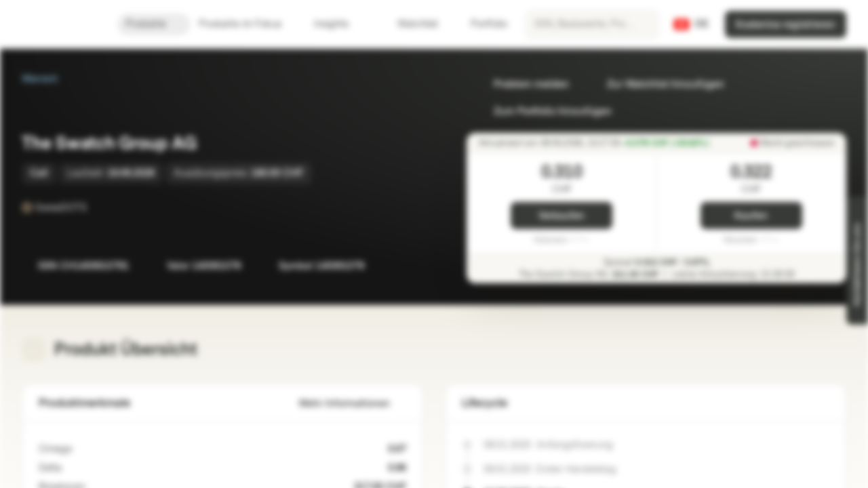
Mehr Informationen (353, 404)
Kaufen (751, 216)
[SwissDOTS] (96, 207)
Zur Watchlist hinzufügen (657, 84)
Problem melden (523, 84)
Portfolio (481, 24)
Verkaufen (561, 216)
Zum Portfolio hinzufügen (545, 111)
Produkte (154, 24)
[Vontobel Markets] (59, 24)
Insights (339, 24)
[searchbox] (592, 24)
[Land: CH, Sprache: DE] (691, 24)
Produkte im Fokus (248, 24)
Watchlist (410, 24)
